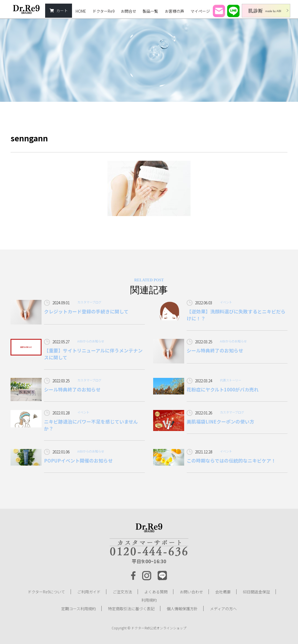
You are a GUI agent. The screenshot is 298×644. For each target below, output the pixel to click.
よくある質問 (156, 592)
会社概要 (223, 592)
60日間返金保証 (256, 592)
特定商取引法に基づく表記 (131, 608)
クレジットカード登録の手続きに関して (86, 311)
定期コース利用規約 (79, 608)
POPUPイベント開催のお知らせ (78, 461)
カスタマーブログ (89, 302)
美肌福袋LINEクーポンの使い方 (220, 422)
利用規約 (149, 600)
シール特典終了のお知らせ (215, 350)
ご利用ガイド (89, 592)
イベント (226, 302)
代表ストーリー (231, 380)
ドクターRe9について (46, 592)
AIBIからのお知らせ (91, 341)
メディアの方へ (223, 608)
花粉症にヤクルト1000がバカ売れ (223, 389)
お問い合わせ (191, 592)
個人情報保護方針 (182, 608)
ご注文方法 (122, 592)
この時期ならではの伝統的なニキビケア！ (231, 461)
